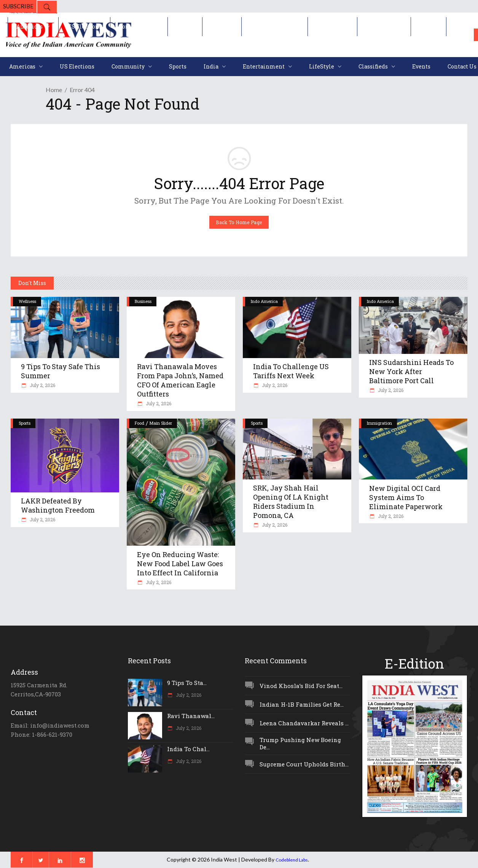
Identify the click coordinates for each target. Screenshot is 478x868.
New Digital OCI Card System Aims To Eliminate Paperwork (406, 497)
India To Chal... (188, 749)
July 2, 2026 (42, 385)
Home (54, 90)
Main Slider (161, 423)
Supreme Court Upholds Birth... (304, 764)
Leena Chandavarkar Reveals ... (304, 723)
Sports (25, 423)
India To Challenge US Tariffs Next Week (291, 371)
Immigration (379, 423)
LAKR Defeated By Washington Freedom (58, 505)
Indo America (264, 301)
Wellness (27, 301)
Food (139, 423)
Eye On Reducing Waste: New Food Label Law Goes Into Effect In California (180, 564)
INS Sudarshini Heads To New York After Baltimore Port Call (411, 371)
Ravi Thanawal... (191, 716)
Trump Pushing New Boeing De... (300, 743)
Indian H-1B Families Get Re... (302, 704)
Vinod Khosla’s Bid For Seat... (301, 686)
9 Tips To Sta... (187, 683)
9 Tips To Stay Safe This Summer (61, 371)
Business (143, 301)
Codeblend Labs (292, 860)
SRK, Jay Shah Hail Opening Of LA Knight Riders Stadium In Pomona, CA (291, 502)
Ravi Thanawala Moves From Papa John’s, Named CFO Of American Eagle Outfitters (180, 380)
